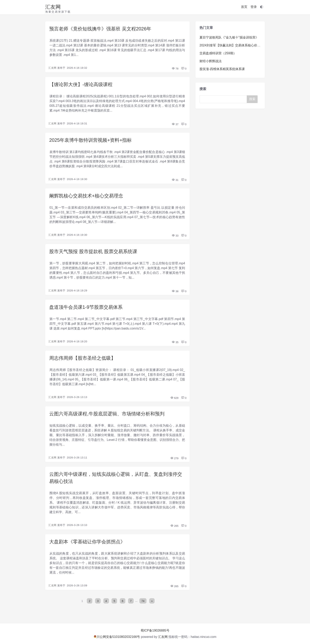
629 (174, 398)
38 (175, 291)
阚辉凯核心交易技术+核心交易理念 (86, 196)
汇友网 (53, 7)
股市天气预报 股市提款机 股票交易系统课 (93, 251)
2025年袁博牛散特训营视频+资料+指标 (90, 140)
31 (175, 180)
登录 (254, 7)
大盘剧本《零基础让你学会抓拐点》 (87, 542)
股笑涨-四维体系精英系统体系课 (222, 69)
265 (174, 526)
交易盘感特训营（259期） (218, 53)
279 (174, 458)
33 (175, 236)
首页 (244, 7)
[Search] (224, 99)
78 (175, 69)
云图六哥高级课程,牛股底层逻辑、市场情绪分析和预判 (107, 414)
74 (143, 601)
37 (175, 124)
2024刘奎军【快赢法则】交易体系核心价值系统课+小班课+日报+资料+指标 (253, 45)
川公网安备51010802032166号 (117, 637)
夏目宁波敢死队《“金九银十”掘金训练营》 (229, 37)
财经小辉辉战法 (211, 61)
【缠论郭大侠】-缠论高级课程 (81, 84)
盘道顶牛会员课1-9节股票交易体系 (86, 307)
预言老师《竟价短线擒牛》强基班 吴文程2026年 (100, 29)
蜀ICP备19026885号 (155, 630)
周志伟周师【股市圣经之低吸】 (82, 358)
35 (175, 342)
